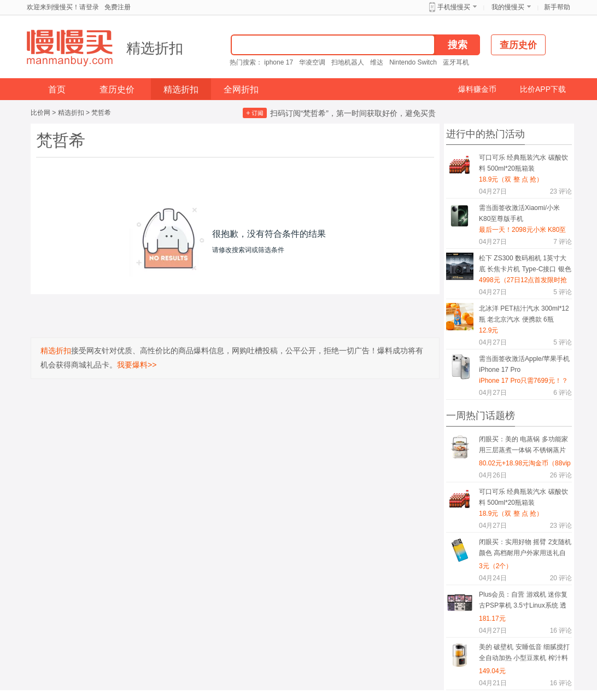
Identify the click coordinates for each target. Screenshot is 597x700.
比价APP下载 (543, 89)
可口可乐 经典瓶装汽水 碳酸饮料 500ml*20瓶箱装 (523, 163)
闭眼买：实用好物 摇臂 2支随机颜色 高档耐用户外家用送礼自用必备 (525, 549)
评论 (561, 191)
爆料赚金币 (477, 89)
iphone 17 (279, 62)
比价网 (40, 113)
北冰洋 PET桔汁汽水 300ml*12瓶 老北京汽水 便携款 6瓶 (524, 314)
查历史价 (117, 89)
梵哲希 (101, 113)
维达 (377, 62)
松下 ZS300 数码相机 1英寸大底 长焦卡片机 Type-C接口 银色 (525, 264)
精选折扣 (155, 48)
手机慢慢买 (454, 7)
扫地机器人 (348, 62)
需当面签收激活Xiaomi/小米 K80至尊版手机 (519, 213)
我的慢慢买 (508, 7)
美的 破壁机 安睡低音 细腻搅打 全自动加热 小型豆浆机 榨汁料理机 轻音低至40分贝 (524, 654)
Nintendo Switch (413, 62)
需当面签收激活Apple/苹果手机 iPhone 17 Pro (524, 364)
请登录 (89, 7)
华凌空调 (312, 62)
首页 (57, 89)
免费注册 (118, 7)
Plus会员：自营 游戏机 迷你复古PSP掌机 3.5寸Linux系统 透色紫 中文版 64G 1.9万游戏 (523, 602)
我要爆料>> (137, 365)
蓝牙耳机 (456, 62)
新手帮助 (557, 7)
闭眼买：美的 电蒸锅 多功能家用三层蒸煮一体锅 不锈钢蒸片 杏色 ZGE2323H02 (523, 447)
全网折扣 (241, 89)
